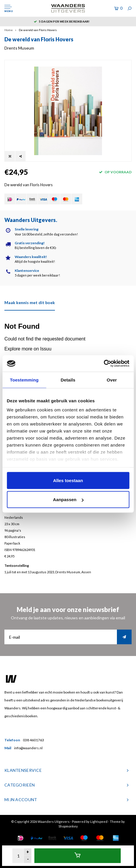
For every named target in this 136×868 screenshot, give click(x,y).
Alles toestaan (68, 480)
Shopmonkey (68, 826)
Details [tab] (68, 380)
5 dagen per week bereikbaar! (68, 21)
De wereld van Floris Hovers (38, 30)
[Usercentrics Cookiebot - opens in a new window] (104, 364)
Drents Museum (19, 48)
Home (9, 30)
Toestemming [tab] (24, 380)
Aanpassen (68, 500)
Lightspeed (99, 822)
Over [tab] (112, 380)
